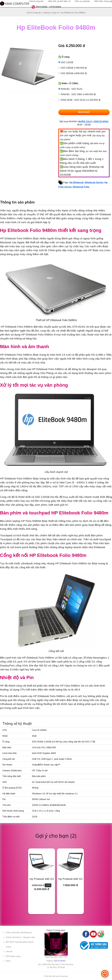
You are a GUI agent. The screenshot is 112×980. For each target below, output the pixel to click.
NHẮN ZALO (85, 121)
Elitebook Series (94, 182)
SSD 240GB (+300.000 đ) (74, 68)
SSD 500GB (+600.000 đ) (74, 73)
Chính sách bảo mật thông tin (19, 932)
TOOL (8, 961)
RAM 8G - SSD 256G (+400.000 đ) (78, 94)
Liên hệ (9, 951)
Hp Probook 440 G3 (42, 879)
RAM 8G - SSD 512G (72, 89)
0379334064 (55, 7)
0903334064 (41, 7)
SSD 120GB (67, 62)
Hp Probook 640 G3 (70, 879)
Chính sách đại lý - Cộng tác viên (20, 937)
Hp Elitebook (76, 182)
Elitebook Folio (81, 187)
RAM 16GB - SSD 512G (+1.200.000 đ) (81, 100)
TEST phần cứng (13, 956)
